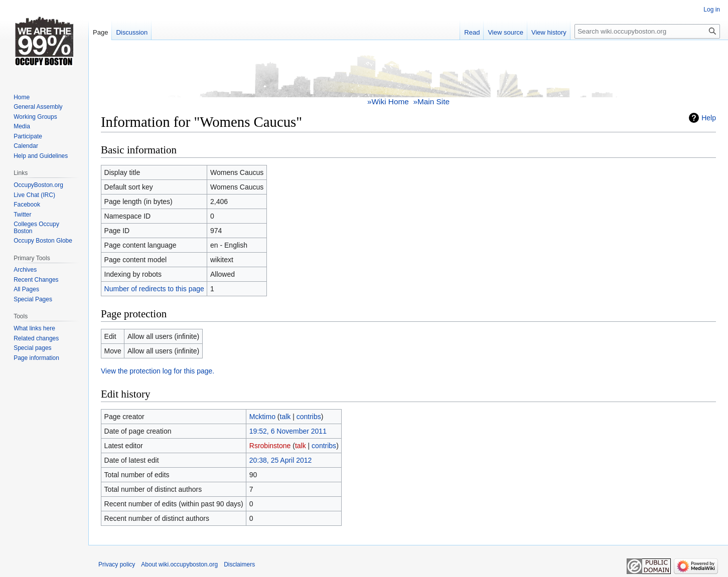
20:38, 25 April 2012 (281, 460)
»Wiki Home (388, 102)
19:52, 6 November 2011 (288, 431)
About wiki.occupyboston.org (179, 564)
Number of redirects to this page (154, 289)
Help (709, 118)
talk (285, 417)
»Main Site (431, 102)
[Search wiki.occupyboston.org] (647, 31)
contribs (309, 417)
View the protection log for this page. (158, 371)
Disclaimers (239, 564)
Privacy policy (117, 564)
